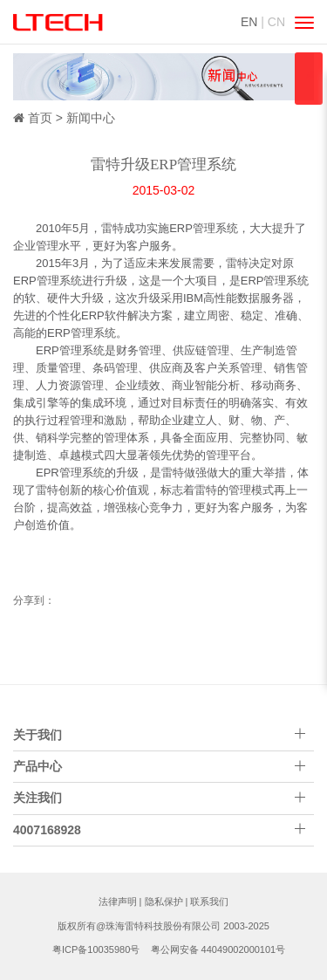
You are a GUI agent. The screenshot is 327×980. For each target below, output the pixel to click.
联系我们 (209, 901)
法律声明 (118, 901)
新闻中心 (91, 118)
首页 (40, 118)
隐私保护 (164, 901)
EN (249, 22)
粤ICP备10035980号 (96, 949)
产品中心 (37, 766)
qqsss (309, 79)
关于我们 (37, 735)
